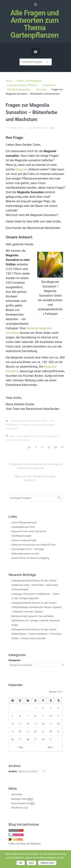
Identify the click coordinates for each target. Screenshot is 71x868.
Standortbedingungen (19, 89)
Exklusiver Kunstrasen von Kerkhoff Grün (34, 545)
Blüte (12, 436)
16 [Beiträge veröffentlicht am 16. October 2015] (43, 724)
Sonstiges (41, 89)
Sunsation (11, 440)
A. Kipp (51, 128)
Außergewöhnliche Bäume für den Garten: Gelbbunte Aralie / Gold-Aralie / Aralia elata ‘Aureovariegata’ (35, 585)
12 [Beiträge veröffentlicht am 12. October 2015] (12, 724)
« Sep (20, 747)
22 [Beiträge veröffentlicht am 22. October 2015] (35, 731)
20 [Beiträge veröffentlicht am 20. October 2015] (20, 731)
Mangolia (40, 436)
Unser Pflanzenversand (24, 522)
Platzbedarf (53, 436)
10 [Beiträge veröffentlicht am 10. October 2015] (51, 716)
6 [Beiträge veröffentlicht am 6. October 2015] (20, 716)
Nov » (51, 747)
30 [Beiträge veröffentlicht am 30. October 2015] (43, 739)
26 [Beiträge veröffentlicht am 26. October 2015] (12, 739)
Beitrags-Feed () (22, 799)
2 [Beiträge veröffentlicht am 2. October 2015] (43, 708)
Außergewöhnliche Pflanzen (22, 85)
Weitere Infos (47, 863)
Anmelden (17, 794)
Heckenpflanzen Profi (23, 527)
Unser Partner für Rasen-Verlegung (30, 558)
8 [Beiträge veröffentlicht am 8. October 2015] (35, 716)
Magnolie (22, 169)
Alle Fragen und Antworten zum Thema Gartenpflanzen (34, 24)
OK (21, 863)
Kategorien (15, 660)
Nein (32, 863)
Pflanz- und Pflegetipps (29, 81)
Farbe (20, 436)
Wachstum (24, 440)
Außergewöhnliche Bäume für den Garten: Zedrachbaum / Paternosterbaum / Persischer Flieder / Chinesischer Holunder (36, 634)
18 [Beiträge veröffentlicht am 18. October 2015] (58, 724)
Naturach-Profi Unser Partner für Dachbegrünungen (29, 534)
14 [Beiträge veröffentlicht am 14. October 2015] (28, 724)
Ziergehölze (49, 85)
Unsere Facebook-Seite (24, 540)
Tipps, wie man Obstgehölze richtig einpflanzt (35, 478)
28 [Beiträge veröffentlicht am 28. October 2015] (28, 739)
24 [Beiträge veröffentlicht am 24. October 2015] (51, 731)
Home (9, 81)
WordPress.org (20, 808)
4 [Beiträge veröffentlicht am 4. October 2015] (58, 708)
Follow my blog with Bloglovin (25, 844)
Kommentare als (23, 803)
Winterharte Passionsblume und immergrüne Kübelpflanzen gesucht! (36, 466)
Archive (13, 771)
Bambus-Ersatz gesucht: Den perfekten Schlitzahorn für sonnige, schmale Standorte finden (35, 621)
